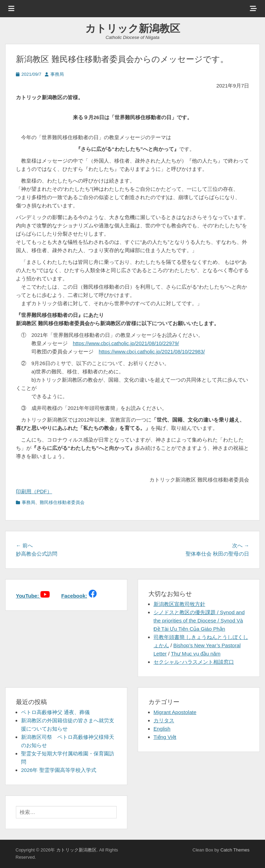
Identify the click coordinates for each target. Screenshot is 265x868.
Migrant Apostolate (175, 712)
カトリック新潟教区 (133, 28)
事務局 (57, 74)
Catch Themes (235, 850)
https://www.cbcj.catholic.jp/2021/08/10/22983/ (152, 352)
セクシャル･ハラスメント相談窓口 (194, 662)
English (162, 729)
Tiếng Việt (165, 737)
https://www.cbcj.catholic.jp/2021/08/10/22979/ (126, 343)
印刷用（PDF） (34, 491)
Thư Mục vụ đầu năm (196, 654)
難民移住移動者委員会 (62, 502)
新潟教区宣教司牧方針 (179, 604)
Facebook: (74, 596)
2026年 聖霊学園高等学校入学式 (59, 770)
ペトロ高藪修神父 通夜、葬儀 (55, 712)
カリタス (164, 720)
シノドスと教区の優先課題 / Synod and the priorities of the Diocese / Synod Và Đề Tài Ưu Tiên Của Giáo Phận (199, 621)
